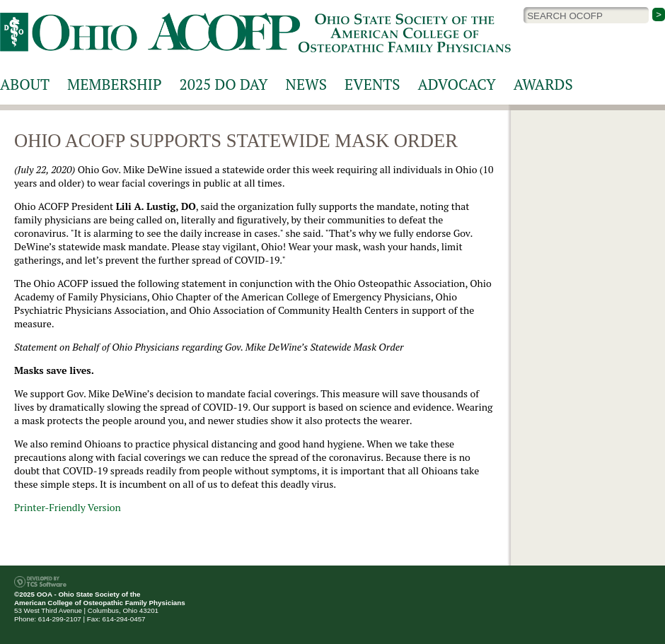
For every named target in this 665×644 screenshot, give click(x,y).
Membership (115, 84)
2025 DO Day (224, 84)
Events (372, 84)
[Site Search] (586, 15)
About (25, 84)
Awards (543, 84)
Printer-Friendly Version (68, 507)
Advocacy (457, 84)
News (306, 84)
